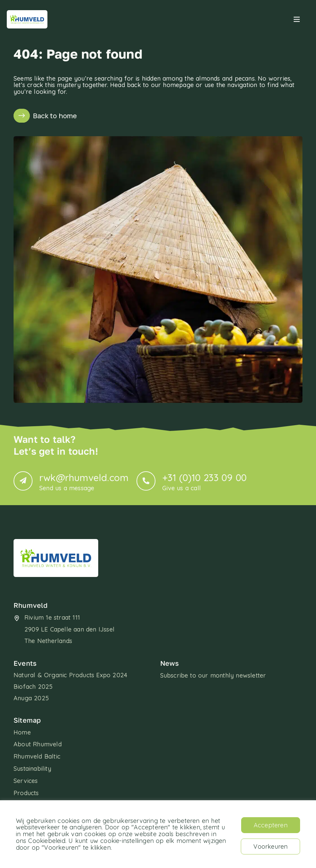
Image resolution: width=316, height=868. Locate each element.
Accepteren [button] (271, 825)
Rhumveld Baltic (37, 757)
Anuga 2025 (31, 698)
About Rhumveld (38, 744)
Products (26, 793)
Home (22, 732)
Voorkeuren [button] (270, 846)
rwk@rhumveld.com (84, 482)
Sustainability (32, 769)
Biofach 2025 (33, 687)
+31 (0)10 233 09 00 (204, 482)
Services (26, 781)
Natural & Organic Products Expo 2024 (70, 675)
